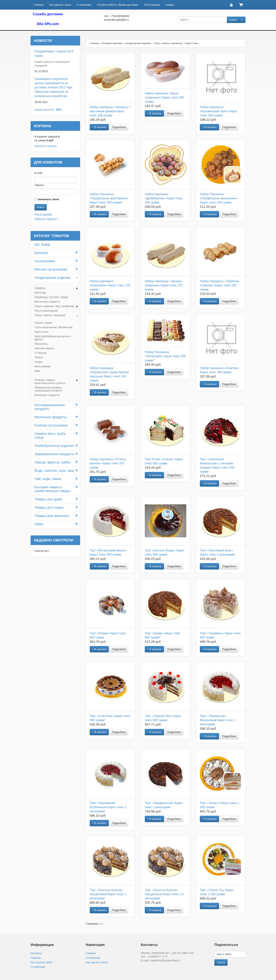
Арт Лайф (42, 245)
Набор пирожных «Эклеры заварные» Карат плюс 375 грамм (164, 285)
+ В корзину (99, 127)
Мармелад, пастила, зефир (51, 297)
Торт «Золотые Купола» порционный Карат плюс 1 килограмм (108, 894)
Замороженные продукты (54, 454)
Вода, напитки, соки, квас (54, 471)
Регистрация (152, 5)
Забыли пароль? (46, 219)
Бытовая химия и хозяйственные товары (53, 489)
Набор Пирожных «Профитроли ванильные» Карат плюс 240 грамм (219, 198)
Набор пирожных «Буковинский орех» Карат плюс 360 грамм (218, 111)
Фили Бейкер (43, 366)
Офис (39, 524)
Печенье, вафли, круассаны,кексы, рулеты (50, 381)
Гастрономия (45, 261)
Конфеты (40, 288)
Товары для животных (52, 516)
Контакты (36, 953)
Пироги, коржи (43, 323)
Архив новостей (44, 110)
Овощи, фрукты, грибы (53, 462)
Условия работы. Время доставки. (118, 5)
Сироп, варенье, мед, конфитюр (54, 306)
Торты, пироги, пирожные (50, 315)
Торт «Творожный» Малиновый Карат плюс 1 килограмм (218, 720)
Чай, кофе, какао (48, 479)
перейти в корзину (46, 146)
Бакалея (41, 253)
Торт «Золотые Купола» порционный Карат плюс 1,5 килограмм (164, 894)
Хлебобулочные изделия (54, 446)
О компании (84, 5)
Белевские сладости (47, 395)
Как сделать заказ (60, 5)
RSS (59, 110)
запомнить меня (48, 199)
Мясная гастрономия (51, 269)
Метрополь (41, 344)
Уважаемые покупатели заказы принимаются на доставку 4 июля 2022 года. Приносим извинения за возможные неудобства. (54, 87)
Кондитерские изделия (52, 278)
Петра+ (39, 357)
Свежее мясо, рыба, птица (50, 436)
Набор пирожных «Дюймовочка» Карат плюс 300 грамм (164, 198)
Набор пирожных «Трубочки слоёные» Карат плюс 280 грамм (219, 285)
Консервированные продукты (50, 407)
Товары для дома (48, 499)
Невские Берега (44, 348)
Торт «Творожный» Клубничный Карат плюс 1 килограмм (108, 807)
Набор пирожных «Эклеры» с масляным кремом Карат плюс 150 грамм (110, 111)
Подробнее (119, 127)
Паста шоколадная (46, 311)
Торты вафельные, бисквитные (54, 327)
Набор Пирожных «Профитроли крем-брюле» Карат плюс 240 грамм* (109, 198)
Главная (38, 5)
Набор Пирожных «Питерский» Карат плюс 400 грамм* (165, 356)
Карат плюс (42, 332)
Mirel (37, 371)
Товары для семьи (49, 508)
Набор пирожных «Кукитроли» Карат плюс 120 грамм (110, 285)
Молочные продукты (51, 417)
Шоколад (40, 293)
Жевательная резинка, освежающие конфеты (48, 389)
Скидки (170, 5)
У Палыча (41, 353)
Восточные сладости (47, 302)
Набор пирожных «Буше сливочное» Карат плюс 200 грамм (164, 97)
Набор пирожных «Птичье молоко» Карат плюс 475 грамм (108, 463)
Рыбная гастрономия (51, 425)
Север (38, 362)
